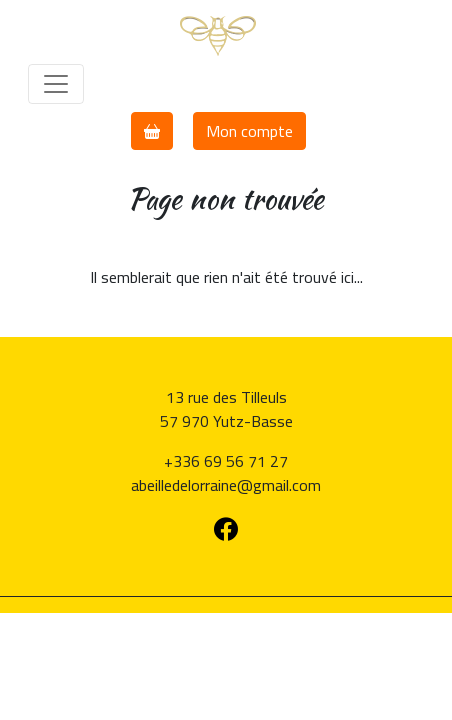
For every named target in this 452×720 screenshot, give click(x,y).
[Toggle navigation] (56, 84)
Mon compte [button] (249, 131)
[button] (152, 131)
